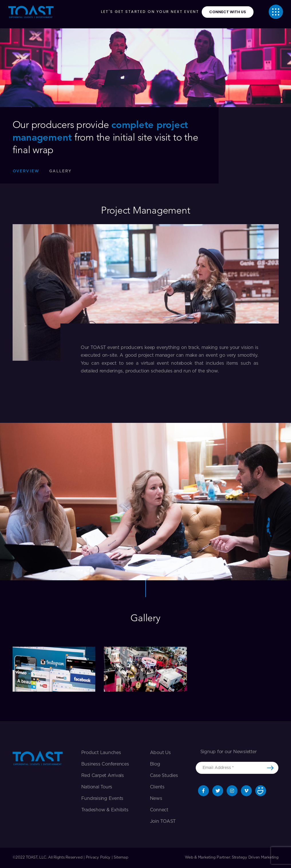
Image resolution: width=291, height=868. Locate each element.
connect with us (228, 12)
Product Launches (101, 753)
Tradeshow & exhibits (105, 810)
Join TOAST (163, 821)
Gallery (60, 171)
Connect (159, 810)
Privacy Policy (98, 858)
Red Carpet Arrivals (103, 776)
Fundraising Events (102, 798)
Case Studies (164, 776)
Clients (157, 787)
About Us (160, 753)
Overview (26, 171)
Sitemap (121, 858)
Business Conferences (105, 764)
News (156, 798)
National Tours (97, 787)
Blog (155, 764)
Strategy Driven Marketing (255, 858)
